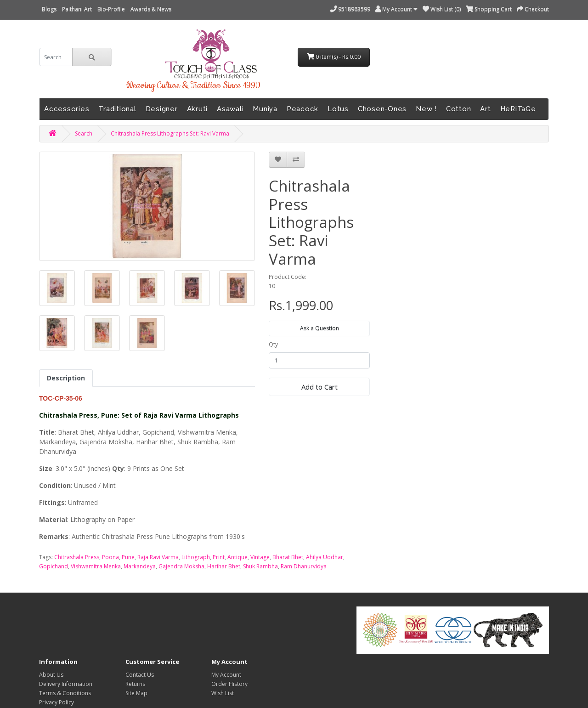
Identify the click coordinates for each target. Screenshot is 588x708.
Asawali (230, 109)
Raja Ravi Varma (158, 557)
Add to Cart (319, 387)
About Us (51, 675)
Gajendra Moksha (181, 566)
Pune (128, 557)
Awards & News (151, 9)
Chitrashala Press (77, 557)
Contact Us (140, 675)
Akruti (198, 109)
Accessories (67, 109)
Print (219, 557)
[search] (56, 57)
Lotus (338, 109)
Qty (273, 344)
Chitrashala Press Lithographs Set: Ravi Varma (170, 133)
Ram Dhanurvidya (304, 566)
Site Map (136, 693)
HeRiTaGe (518, 109)
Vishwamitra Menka (96, 566)
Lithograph (196, 557)
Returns (135, 684)
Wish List (223, 693)
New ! (426, 109)
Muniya (265, 109)
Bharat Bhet (288, 557)
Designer (162, 109)
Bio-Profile (111, 9)
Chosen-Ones (382, 109)
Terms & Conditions (65, 693)
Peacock (302, 109)
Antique (237, 557)
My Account (226, 675)
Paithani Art (77, 9)
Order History (229, 684)
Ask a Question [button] (319, 328)
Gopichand (54, 566)
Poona (110, 557)
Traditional (117, 109)
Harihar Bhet (224, 566)
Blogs (49, 9)
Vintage (260, 557)
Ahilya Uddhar (325, 557)
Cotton (459, 109)
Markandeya (140, 566)
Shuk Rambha (260, 566)
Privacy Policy (57, 702)
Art (485, 109)
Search (84, 133)
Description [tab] (66, 378)
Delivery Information (66, 684)
